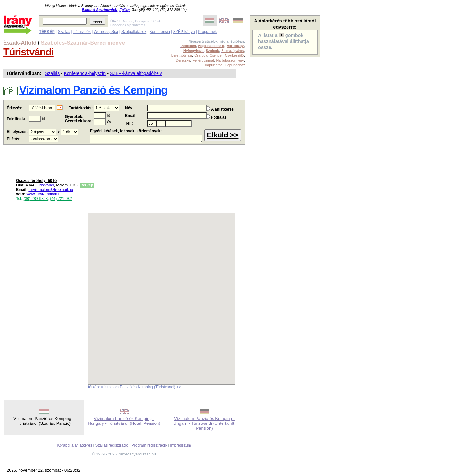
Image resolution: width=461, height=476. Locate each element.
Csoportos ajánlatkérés (128, 25)
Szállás (64, 32)
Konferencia (160, 32)
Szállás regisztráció (112, 445)
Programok (208, 32)
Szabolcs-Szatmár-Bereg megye (83, 43)
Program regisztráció (149, 445)
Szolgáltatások (134, 32)
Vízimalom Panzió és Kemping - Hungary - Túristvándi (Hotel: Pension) (124, 421)
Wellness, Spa (106, 32)
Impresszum (180, 445)
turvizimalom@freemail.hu (51, 190)
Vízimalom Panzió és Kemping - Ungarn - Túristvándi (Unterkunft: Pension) (205, 423)
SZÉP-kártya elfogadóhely (136, 73)
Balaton (127, 21)
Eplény (125, 10)
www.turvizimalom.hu (44, 194)
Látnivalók (82, 32)
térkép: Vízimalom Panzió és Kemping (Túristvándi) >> (134, 387)
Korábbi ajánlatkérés (74, 445)
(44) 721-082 (61, 199)
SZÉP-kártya (184, 32)
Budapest (142, 21)
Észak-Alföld (20, 43)
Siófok (156, 21)
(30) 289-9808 (36, 199)
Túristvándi (28, 52)
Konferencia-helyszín (85, 73)
